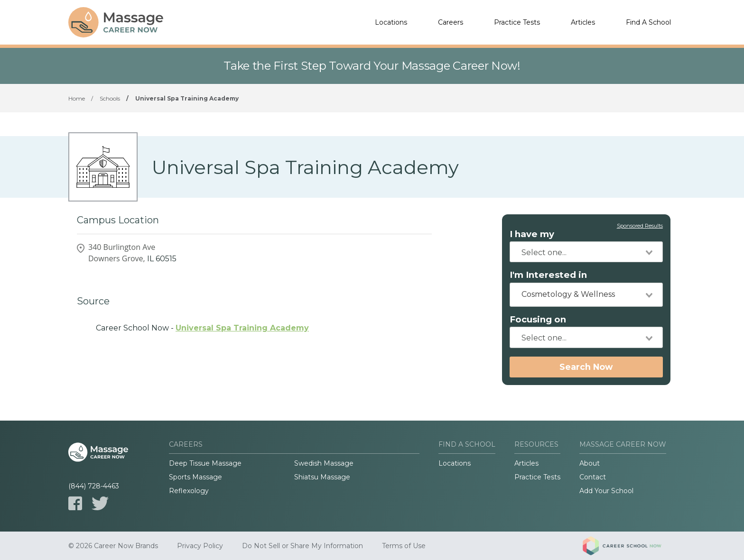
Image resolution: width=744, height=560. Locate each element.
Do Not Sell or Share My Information (302, 546)
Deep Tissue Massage (205, 463)
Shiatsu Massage (322, 477)
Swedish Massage (324, 463)
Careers (451, 22)
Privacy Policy (200, 546)
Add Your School (606, 491)
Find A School (648, 22)
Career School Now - (202, 328)
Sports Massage (195, 477)
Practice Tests (517, 22)
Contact (593, 477)
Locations (391, 22)
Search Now (586, 367)
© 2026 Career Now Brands (113, 546)
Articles (583, 22)
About (590, 463)
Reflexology (189, 491)
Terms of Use (404, 546)
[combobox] (586, 252)
